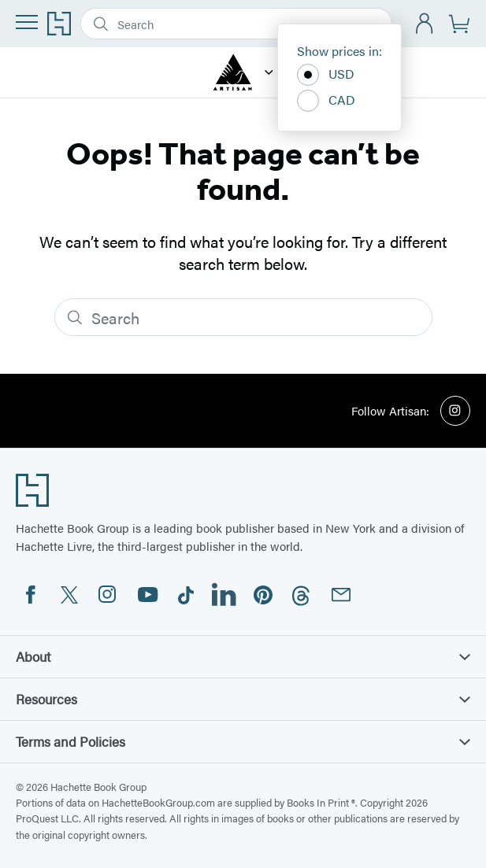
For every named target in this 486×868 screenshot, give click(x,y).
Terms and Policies (243, 741)
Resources (243, 699)
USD (326, 75)
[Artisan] (269, 72)
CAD (326, 101)
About (243, 656)
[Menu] (27, 22)
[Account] (425, 24)
